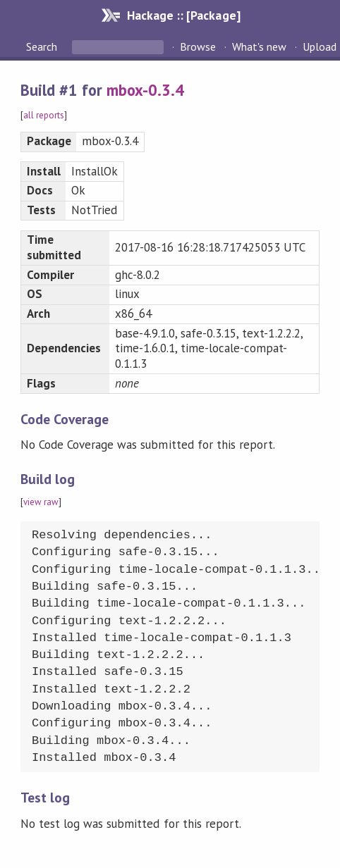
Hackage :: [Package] (183, 15)
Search (43, 46)
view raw (41, 502)
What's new (259, 46)
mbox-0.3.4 (145, 90)
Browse (198, 46)
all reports (44, 115)
